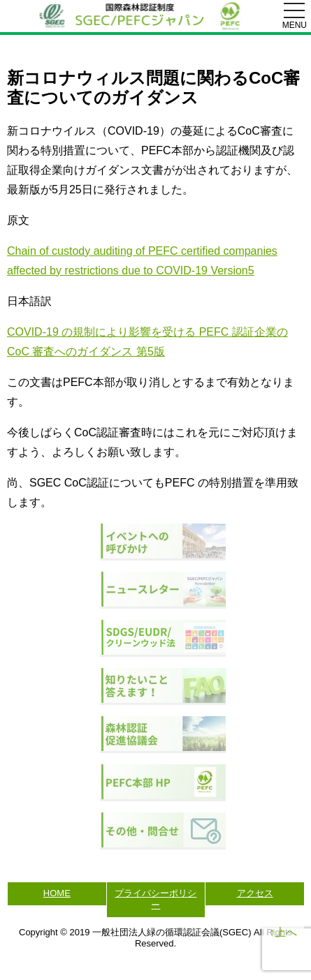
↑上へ (283, 932)
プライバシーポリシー (155, 899)
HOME (57, 893)
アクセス (255, 893)
